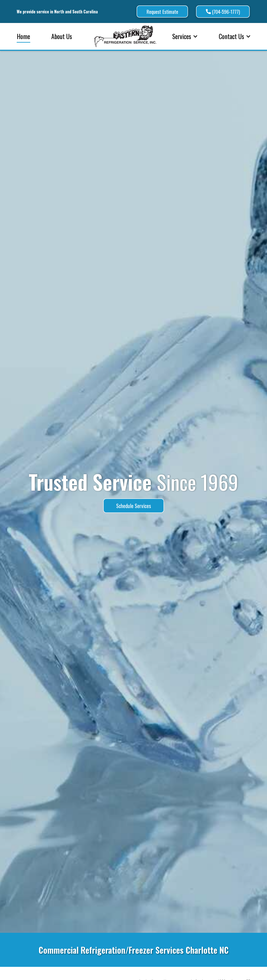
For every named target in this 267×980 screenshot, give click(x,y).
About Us (62, 36)
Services (185, 36)
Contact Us (235, 36)
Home (23, 36)
